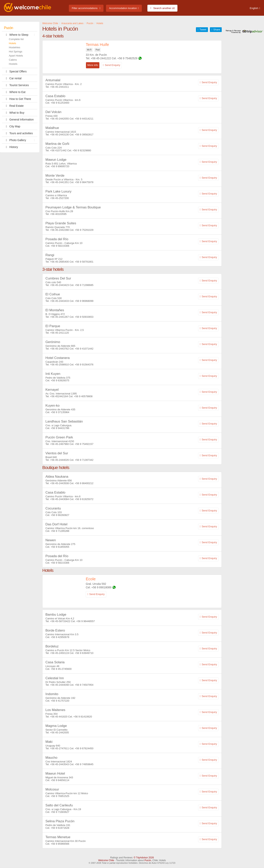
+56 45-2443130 (60, 135)
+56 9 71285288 (60, 531)
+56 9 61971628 (60, 828)
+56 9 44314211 (84, 119)
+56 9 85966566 (60, 844)
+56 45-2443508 (60, 483)
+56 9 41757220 (60, 701)
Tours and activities (18, 133)
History (11, 147)
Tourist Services (16, 85)
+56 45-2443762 (60, 349)
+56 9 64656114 (60, 780)
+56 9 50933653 (84, 317)
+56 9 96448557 (86, 621)
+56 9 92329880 (82, 150)
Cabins (13, 60)
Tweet (203, 30)
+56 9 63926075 (60, 380)
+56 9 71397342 (84, 460)
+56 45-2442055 (60, 119)
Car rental (13, 78)
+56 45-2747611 (60, 748)
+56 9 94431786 (60, 428)
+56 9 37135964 (60, 412)
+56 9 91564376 (84, 365)
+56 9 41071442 (84, 349)
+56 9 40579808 (83, 396)
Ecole (91, 579)
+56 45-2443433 (60, 301)
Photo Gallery (20, 140)
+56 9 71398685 (84, 285)
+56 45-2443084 (60, 499)
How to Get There (18, 99)
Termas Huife (97, 45)
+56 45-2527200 (60, 198)
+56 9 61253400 (60, 103)
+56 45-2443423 (60, 285)
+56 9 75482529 (127, 58)
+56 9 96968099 (84, 301)
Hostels (13, 64)
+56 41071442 (58, 150)
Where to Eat (15, 92)
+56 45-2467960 (60, 444)
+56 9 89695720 (60, 166)
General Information (19, 120)
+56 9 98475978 (84, 182)
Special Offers (15, 71)
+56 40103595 (58, 214)
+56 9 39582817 (84, 135)
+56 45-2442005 (60, 732)
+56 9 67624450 (84, 748)
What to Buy (14, 113)
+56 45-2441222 (101, 58)
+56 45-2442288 (60, 230)
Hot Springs (16, 52)
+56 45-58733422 (60, 621)
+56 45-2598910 (60, 365)
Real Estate (14, 106)
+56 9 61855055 (60, 547)
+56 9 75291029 (84, 230)
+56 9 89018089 (102, 587)
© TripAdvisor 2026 (144, 858)
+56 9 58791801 (84, 262)
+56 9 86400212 (84, 483)
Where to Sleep (20, 35)
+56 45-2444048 (60, 685)
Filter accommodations (85, 8)
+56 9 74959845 (84, 764)
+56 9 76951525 (60, 796)
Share (217, 30)
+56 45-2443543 (60, 764)
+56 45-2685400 (60, 262)
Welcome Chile (106, 860)
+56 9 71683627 (60, 812)
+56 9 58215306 (60, 246)
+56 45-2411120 (60, 333)
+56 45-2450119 (60, 653)
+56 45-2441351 (60, 182)
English (254, 8)
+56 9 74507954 (84, 685)
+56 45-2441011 (60, 87)
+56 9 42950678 (60, 637)
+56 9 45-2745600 (61, 669)
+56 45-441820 (59, 717)
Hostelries (15, 47)
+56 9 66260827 (60, 515)
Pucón (8, 28)
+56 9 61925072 (84, 499)
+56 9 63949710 (84, 653)
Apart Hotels (16, 56)
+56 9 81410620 (83, 717)
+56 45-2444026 (60, 460)
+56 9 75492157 (84, 444)
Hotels (12, 43)
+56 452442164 (59, 396)
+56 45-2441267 (60, 317)
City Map (12, 126)
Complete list (16, 39)
